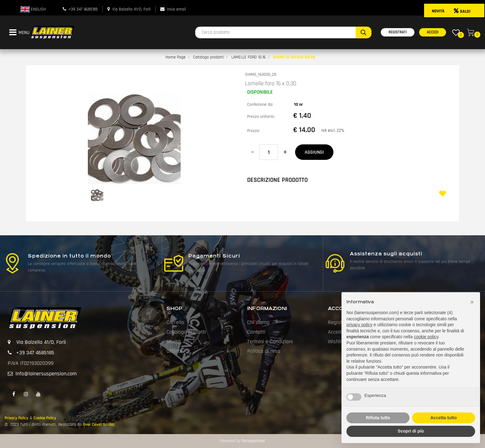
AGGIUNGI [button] (314, 152)
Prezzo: (253, 131)
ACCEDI (433, 32)
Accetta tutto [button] (444, 418)
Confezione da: (260, 105)
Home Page (176, 57)
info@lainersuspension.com (46, 374)
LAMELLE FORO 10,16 (249, 57)
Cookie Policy (45, 418)
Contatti (256, 332)
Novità (174, 341)
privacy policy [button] (359, 325)
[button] (364, 32)
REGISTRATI (398, 32)
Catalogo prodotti (208, 57)
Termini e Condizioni (270, 341)
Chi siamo (258, 322)
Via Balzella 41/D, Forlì (131, 9)
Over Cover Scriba (99, 425)
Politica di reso (264, 351)
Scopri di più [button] (411, 431)
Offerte (174, 351)
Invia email (176, 9)
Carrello (175, 322)
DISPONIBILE (260, 92)
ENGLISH (33, 9)
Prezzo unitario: (261, 117)
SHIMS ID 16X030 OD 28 (294, 57)
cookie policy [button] (426, 337)
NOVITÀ (438, 11)
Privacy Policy (17, 418)
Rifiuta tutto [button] (378, 418)
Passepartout (253, 441)
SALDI (462, 11)
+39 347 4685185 (83, 9)
